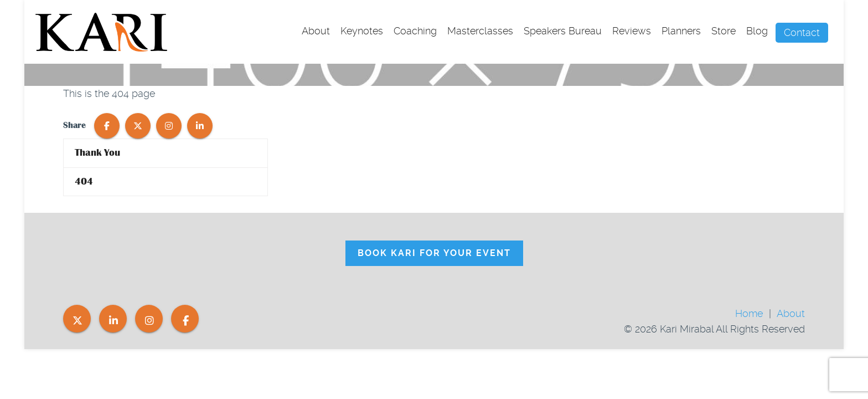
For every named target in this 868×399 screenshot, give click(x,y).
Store (724, 31)
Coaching (415, 31)
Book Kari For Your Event (434, 253)
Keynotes (362, 31)
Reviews (632, 31)
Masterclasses (480, 31)
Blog (757, 31)
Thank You (97, 153)
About (316, 31)
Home (749, 313)
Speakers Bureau (563, 31)
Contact (802, 32)
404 (84, 181)
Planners (681, 31)
